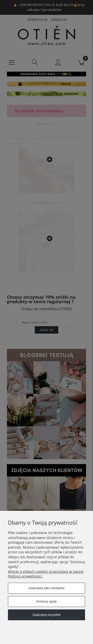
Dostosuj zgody (46, 601)
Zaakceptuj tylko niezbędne (46, 588)
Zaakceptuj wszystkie (46, 615)
